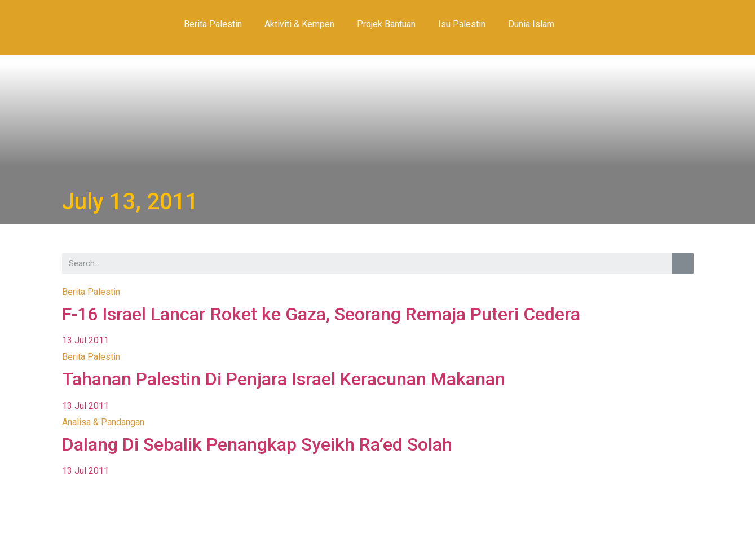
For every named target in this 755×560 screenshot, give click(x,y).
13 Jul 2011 (85, 340)
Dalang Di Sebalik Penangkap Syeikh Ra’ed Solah (257, 444)
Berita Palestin (213, 24)
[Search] (683, 263)
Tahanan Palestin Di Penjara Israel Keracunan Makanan (284, 379)
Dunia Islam (531, 24)
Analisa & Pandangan (103, 422)
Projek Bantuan (386, 24)
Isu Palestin (462, 24)
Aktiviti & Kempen (299, 24)
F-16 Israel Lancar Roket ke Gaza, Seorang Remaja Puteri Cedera (321, 314)
